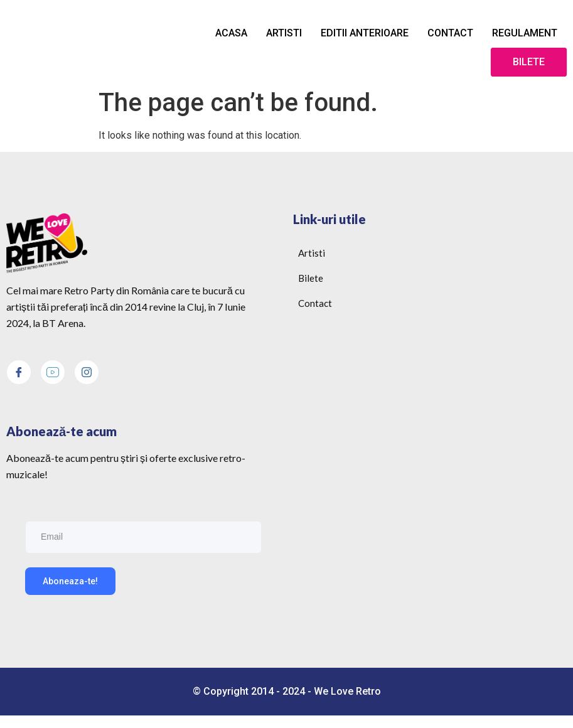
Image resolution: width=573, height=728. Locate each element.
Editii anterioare (365, 33)
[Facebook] (19, 372)
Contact (450, 33)
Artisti (284, 33)
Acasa (231, 33)
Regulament (525, 33)
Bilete (529, 62)
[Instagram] (87, 372)
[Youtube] (53, 372)
